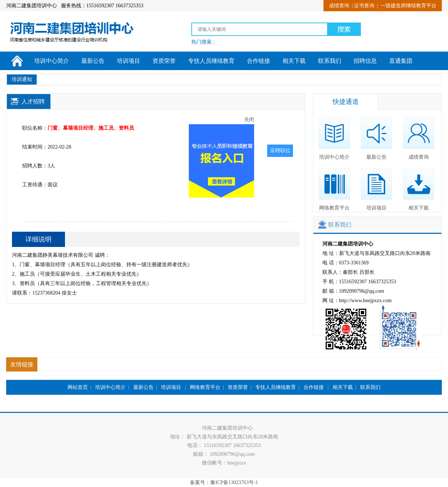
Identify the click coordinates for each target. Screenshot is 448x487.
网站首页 (78, 387)
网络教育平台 (334, 190)
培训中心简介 (52, 61)
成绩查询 (339, 6)
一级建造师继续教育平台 (408, 6)
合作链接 (258, 61)
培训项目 (129, 61)
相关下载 (294, 61)
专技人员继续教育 (211, 61)
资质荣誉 (164, 61)
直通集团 (401, 61)
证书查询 (364, 6)
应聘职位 (280, 151)
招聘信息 (365, 61)
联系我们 (330, 61)
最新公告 (93, 61)
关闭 (251, 121)
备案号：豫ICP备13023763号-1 (224, 482)
